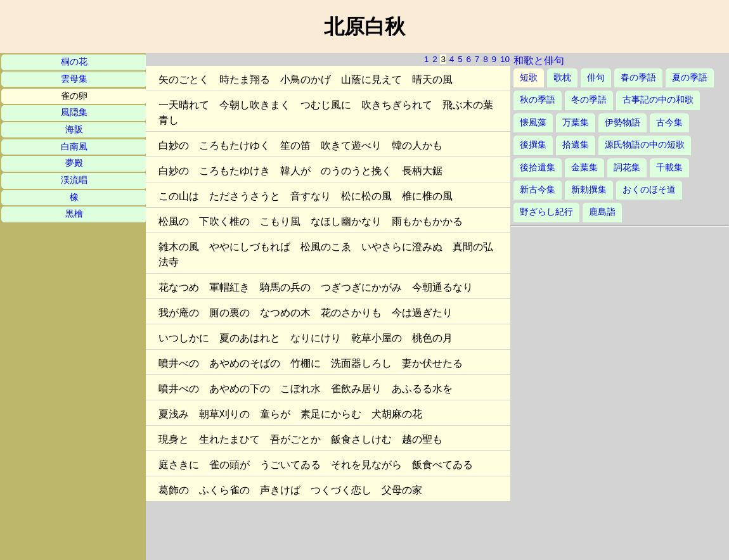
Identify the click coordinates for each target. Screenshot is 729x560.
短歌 (529, 78)
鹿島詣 (602, 212)
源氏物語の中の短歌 (645, 145)
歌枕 (562, 78)
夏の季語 (690, 78)
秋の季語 (538, 100)
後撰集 (533, 145)
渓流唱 (74, 180)
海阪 (74, 130)
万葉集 (576, 123)
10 (505, 59)
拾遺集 (576, 145)
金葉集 (584, 168)
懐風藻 (533, 123)
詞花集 (627, 168)
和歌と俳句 (539, 60)
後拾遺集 (538, 168)
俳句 (596, 78)
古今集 (669, 123)
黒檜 (74, 214)
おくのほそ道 (649, 190)
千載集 (669, 168)
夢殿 (74, 163)
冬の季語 (589, 100)
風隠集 (74, 112)
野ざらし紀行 (546, 212)
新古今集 (538, 190)
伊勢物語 (623, 123)
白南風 (74, 147)
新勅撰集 (589, 190)
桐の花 (74, 62)
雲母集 (74, 79)
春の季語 (638, 78)
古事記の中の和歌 (658, 100)
